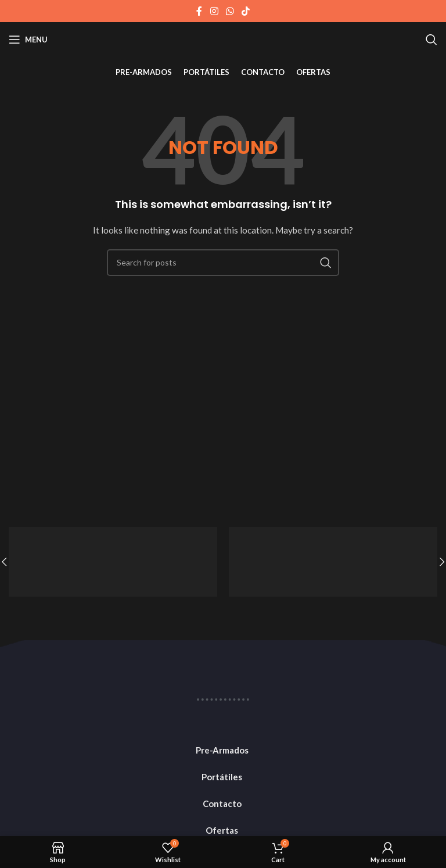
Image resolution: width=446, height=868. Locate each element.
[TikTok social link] (246, 11)
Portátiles (222, 777)
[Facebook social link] (199, 11)
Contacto (222, 804)
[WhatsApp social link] (230, 11)
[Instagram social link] (214, 11)
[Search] (431, 40)
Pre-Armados (222, 750)
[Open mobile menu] (28, 40)
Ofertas (222, 830)
